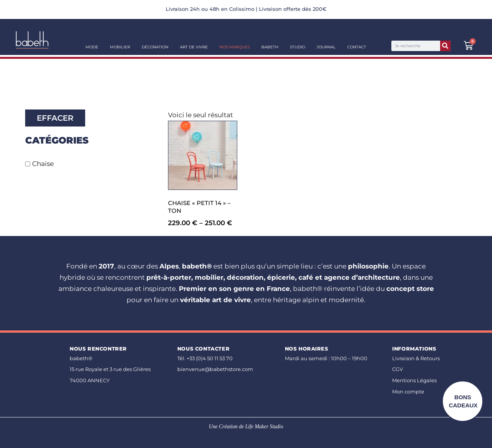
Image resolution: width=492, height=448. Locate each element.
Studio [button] (297, 47)
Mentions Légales (414, 380)
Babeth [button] (270, 47)
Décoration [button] (155, 47)
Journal (326, 47)
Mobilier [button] (120, 47)
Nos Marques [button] (235, 47)
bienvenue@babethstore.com (215, 369)
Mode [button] (92, 47)
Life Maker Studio (264, 427)
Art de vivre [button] (194, 47)
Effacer (55, 118)
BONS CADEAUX (463, 401)
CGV (398, 369)
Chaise (43, 164)
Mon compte (408, 392)
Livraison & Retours (416, 358)
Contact (357, 47)
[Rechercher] (445, 46)
